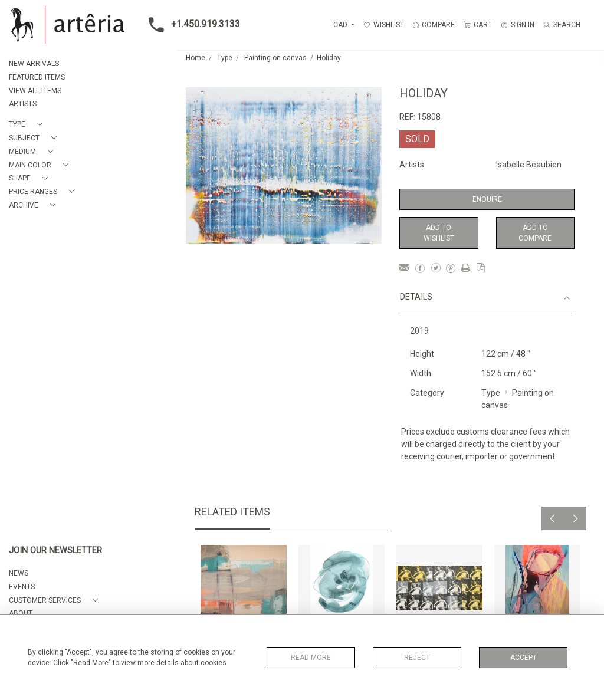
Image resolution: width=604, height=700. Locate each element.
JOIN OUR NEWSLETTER (55, 551)
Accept (523, 658)
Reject (417, 658)
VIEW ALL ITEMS (35, 91)
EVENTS (22, 587)
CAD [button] (341, 25)
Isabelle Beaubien (529, 165)
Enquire (487, 199)
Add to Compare (535, 233)
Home (196, 58)
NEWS (19, 573)
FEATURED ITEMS (37, 77)
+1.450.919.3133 (191, 25)
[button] (28, 125)
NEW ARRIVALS (34, 64)
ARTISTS (23, 104)
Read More (311, 658)
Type (225, 58)
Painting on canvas (275, 58)
